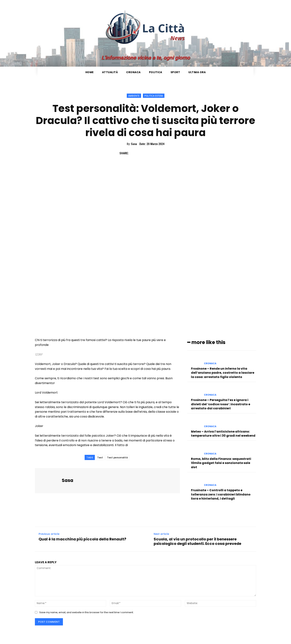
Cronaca (210, 363)
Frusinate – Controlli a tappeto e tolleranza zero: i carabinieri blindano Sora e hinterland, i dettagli (221, 494)
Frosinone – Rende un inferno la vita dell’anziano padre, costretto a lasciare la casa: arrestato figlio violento (223, 373)
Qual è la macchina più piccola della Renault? (82, 539)
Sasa (134, 144)
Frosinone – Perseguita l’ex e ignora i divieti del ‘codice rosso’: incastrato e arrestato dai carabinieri (221, 404)
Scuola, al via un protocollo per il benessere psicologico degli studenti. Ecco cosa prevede (197, 541)
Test (100, 458)
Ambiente (134, 96)
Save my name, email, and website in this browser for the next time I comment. (86, 612)
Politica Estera (154, 96)
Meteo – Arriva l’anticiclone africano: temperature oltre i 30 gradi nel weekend (223, 433)
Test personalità (117, 458)
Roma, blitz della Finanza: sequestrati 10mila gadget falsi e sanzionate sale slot (221, 463)
